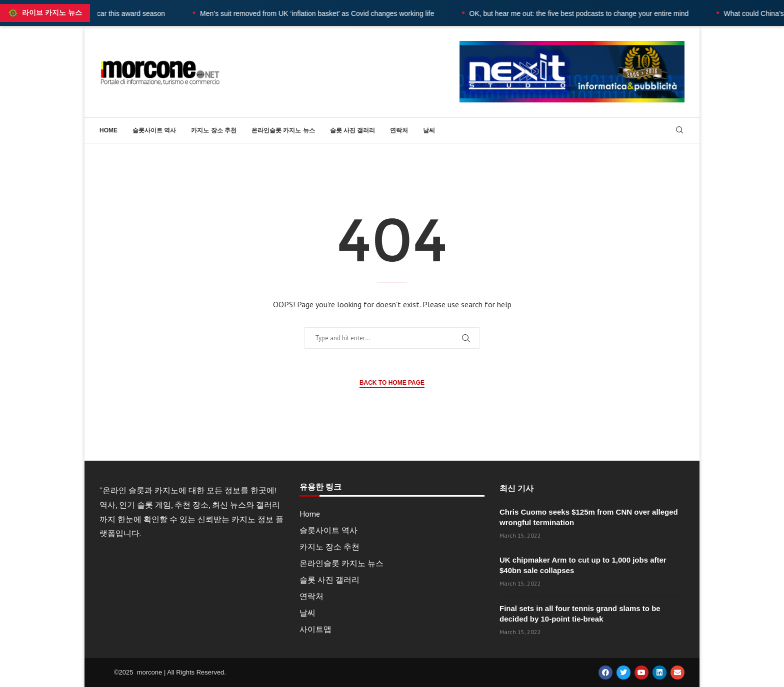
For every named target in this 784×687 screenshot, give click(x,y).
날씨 (429, 130)
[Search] (679, 131)
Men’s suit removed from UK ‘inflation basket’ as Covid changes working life (340, 13)
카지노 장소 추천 (214, 130)
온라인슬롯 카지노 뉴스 (283, 130)
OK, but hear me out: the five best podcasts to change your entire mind (603, 13)
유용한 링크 (320, 487)
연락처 (399, 130)
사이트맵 (315, 629)
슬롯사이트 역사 (154, 130)
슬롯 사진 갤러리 (353, 130)
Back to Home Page (392, 383)
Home (108, 130)
